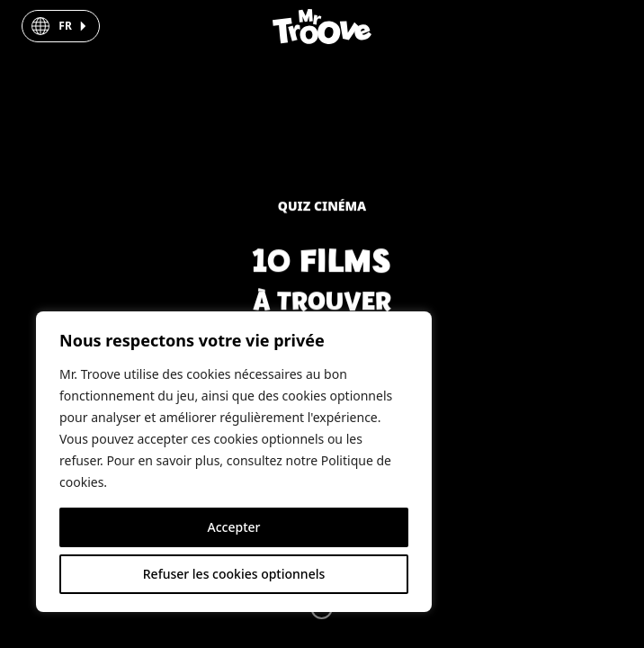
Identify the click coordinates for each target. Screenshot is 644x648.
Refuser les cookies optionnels (234, 574)
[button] (60, 26)
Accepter (234, 527)
